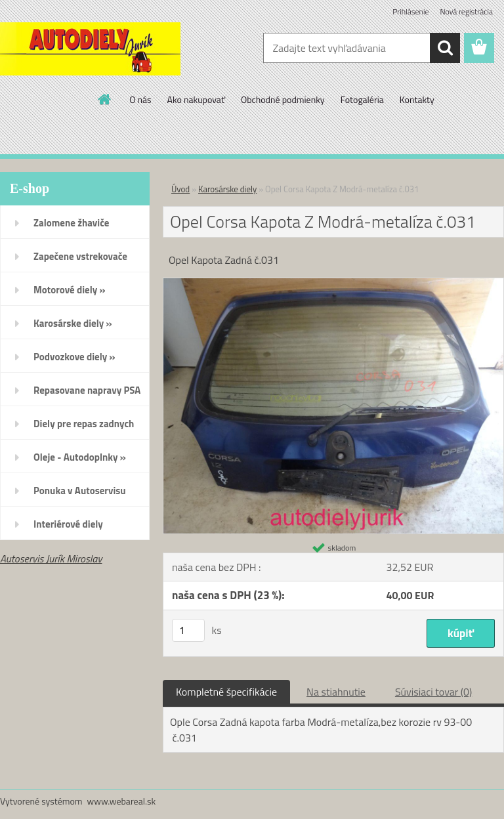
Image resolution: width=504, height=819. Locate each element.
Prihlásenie (410, 11)
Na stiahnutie (336, 692)
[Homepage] (105, 99)
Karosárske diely (227, 189)
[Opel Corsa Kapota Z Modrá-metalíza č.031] (333, 283)
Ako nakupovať (196, 99)
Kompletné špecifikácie (226, 692)
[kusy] (188, 630)
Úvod (180, 189)
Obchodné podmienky (283, 99)
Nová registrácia (466, 11)
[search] (445, 48)
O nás (140, 99)
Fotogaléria (362, 99)
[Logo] (90, 49)
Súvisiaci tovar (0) (433, 692)
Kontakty (417, 99)
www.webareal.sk (122, 801)
